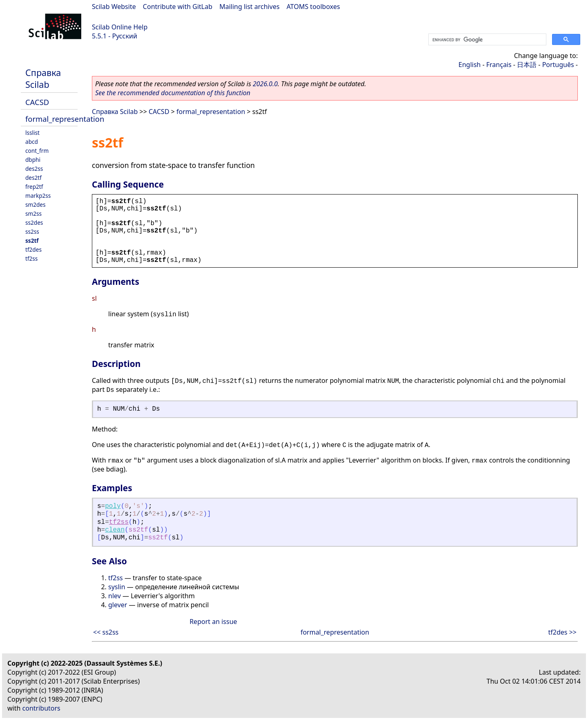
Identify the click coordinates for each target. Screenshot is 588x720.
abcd (32, 142)
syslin (117, 587)
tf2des (33, 249)
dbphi (33, 160)
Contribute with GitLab (178, 7)
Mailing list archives (249, 7)
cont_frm (37, 151)
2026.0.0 (265, 84)
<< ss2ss (106, 632)
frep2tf (34, 187)
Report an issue (213, 622)
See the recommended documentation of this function (173, 93)
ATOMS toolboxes (313, 7)
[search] (487, 40)
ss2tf (32, 240)
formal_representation (65, 119)
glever (118, 605)
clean (115, 530)
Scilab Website (114, 7)
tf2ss (31, 258)
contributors (41, 708)
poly (113, 506)
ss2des (34, 222)
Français (499, 65)
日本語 (527, 65)
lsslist (32, 133)
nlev (115, 596)
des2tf (33, 178)
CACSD (37, 102)
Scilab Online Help (120, 27)
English (470, 65)
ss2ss (32, 231)
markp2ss (38, 196)
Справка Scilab (43, 78)
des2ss (34, 169)
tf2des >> (562, 632)
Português (558, 65)
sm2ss (33, 214)
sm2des (36, 205)
